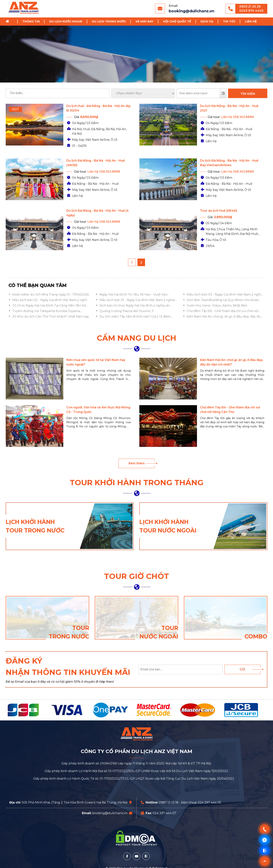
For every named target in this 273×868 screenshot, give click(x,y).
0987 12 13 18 (169, 802)
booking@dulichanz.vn (191, 11)
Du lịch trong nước (109, 21)
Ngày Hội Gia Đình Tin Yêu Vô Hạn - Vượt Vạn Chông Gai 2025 (133, 295)
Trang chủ (9, 22)
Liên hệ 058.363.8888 (237, 117)
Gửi (242, 669)
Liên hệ (251, 21)
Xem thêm (136, 463)
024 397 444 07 (164, 813)
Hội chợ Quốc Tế (177, 21)
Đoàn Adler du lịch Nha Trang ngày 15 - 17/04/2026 (51, 294)
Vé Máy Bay (144, 21)
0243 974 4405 (251, 11)
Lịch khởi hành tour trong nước (35, 526)
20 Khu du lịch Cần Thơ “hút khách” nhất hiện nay (51, 316)
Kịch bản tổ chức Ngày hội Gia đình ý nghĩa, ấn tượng (135, 306)
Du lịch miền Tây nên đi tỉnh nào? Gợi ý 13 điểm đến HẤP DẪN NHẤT (135, 317)
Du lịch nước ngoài (66, 21)
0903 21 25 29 (250, 7)
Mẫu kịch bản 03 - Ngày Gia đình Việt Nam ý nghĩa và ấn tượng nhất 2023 (225, 295)
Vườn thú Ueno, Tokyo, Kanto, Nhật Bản (217, 305)
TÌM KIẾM (248, 94)
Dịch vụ (207, 21)
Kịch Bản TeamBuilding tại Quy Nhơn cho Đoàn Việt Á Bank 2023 (223, 300)
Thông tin (31, 21)
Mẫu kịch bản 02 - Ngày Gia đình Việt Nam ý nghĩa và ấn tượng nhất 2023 (50, 300)
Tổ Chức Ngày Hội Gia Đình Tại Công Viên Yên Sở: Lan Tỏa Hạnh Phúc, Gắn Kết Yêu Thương (49, 306)
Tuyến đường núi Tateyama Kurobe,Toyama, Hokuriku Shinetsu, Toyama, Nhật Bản (46, 311)
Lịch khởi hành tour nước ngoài (168, 526)
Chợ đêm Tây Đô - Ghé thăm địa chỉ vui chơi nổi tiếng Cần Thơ (222, 311)
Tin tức (229, 21)
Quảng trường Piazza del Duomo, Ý (127, 311)
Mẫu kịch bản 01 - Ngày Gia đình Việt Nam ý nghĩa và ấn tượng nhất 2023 (137, 300)
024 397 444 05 (209, 802)
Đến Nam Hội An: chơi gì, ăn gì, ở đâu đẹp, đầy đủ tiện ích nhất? (224, 317)
